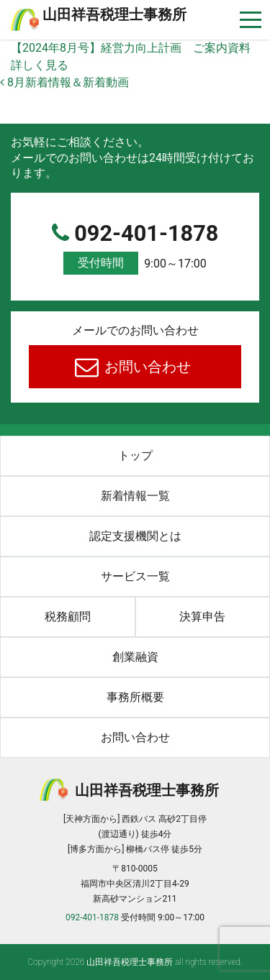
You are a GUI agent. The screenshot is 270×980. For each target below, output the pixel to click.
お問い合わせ (146, 367)
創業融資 (135, 657)
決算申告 (202, 617)
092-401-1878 (135, 248)
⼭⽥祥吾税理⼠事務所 (114, 14)
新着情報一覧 (135, 496)
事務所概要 (135, 697)
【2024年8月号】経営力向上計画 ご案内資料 (131, 48)
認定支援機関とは (135, 536)
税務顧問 (68, 617)
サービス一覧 (135, 576)
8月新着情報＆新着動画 (64, 82)
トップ (135, 455)
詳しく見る (40, 65)
